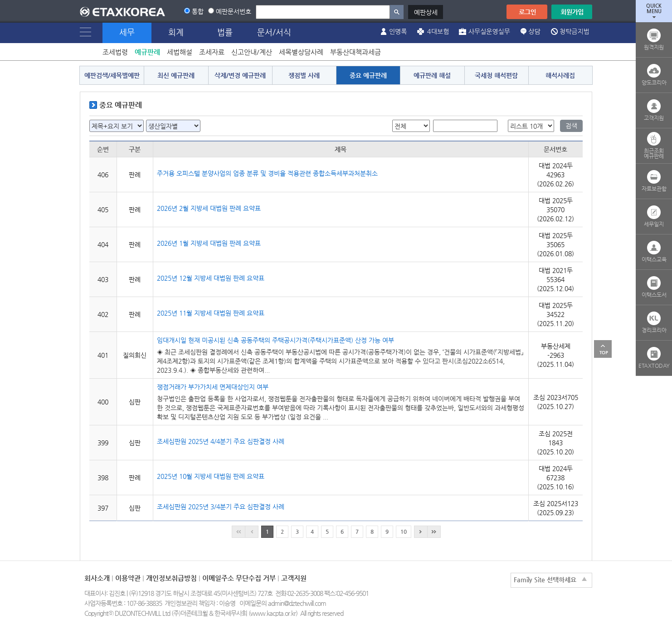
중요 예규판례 (368, 75)
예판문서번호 (234, 11)
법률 (225, 32)
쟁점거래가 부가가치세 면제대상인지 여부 (213, 387)
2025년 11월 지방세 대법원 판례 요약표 (211, 313)
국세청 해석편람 (496, 75)
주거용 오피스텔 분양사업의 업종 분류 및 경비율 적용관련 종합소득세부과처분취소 (267, 173)
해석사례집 (560, 75)
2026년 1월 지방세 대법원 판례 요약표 (209, 243)
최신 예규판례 (176, 75)
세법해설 (180, 52)
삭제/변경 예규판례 (240, 75)
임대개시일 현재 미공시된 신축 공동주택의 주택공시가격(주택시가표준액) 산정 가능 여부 (275, 340)
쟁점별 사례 (304, 75)
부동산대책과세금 (355, 52)
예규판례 (147, 52)
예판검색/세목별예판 (112, 75)
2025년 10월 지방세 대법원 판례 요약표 (211, 476)
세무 (127, 32)
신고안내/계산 (252, 52)
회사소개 (97, 578)
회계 (176, 32)
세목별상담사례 (301, 52)
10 (404, 531)
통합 (198, 11)
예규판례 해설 (432, 75)
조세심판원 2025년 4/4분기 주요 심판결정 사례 (221, 441)
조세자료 (212, 52)
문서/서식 (274, 32)
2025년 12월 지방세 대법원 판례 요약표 (211, 278)
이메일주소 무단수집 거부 (239, 578)
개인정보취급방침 (171, 578)
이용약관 (128, 578)
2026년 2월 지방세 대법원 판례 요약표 (209, 208)
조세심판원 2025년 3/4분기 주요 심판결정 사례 (221, 507)
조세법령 (115, 52)
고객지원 (294, 578)
